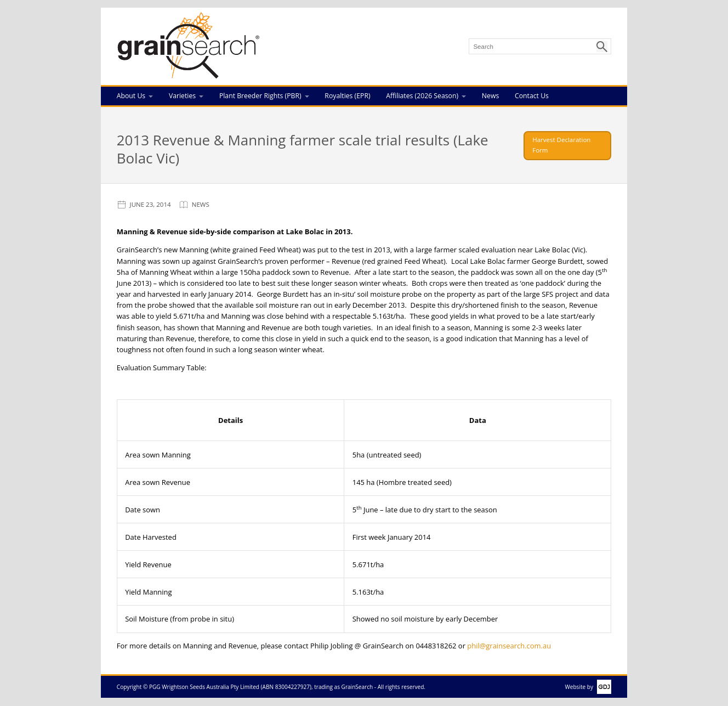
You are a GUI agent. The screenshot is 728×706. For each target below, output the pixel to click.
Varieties (182, 96)
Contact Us (532, 96)
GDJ (602, 687)
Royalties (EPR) (347, 96)
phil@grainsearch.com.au (509, 646)
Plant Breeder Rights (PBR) (260, 96)
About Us (131, 96)
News (490, 96)
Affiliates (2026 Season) (422, 96)
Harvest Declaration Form (561, 145)
